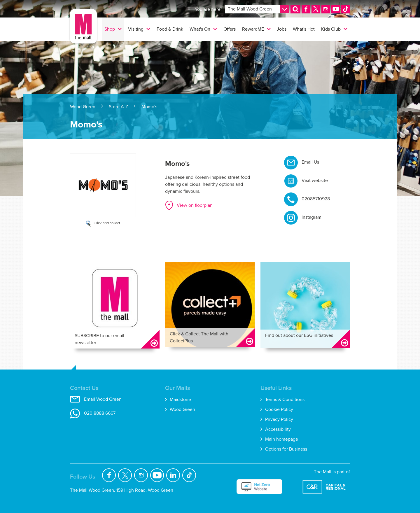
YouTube (157, 475)
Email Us (310, 162)
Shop (110, 29)
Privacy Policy (279, 419)
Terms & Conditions (285, 399)
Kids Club (331, 29)
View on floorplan (195, 205)
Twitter (125, 475)
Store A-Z (118, 107)
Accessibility (278, 429)
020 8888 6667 (100, 413)
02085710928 (316, 199)
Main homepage (282, 439)
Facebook (109, 475)
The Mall (83, 26)
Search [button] (298, 13)
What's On (200, 29)
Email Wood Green (103, 399)
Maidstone (180, 399)
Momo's (149, 107)
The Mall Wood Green (250, 9)
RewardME (253, 29)
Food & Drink (170, 29)
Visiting (136, 29)
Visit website (315, 180)
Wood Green (83, 107)
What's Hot (304, 29)
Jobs (282, 29)
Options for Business (286, 449)
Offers (230, 29)
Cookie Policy (279, 409)
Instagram (311, 217)
